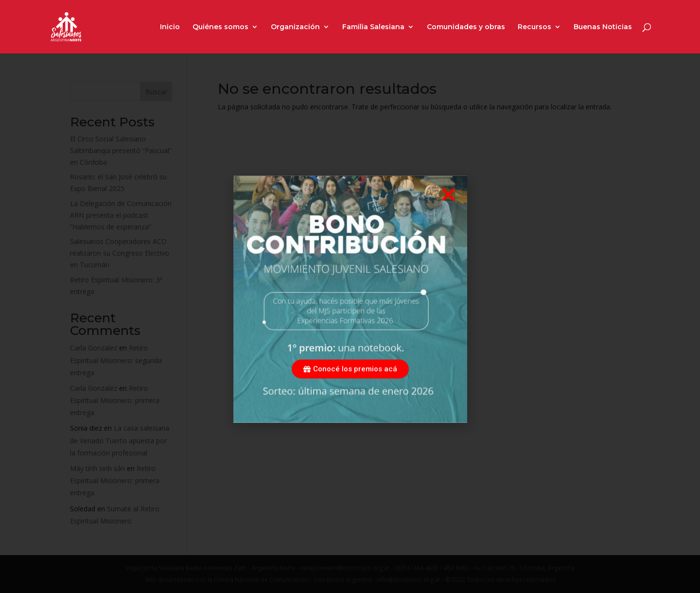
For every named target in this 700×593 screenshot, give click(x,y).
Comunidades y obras (466, 27)
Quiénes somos (220, 27)
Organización (295, 27)
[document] (350, 296)
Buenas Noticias (603, 27)
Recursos (534, 27)
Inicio (170, 27)
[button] (448, 205)
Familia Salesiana (373, 27)
